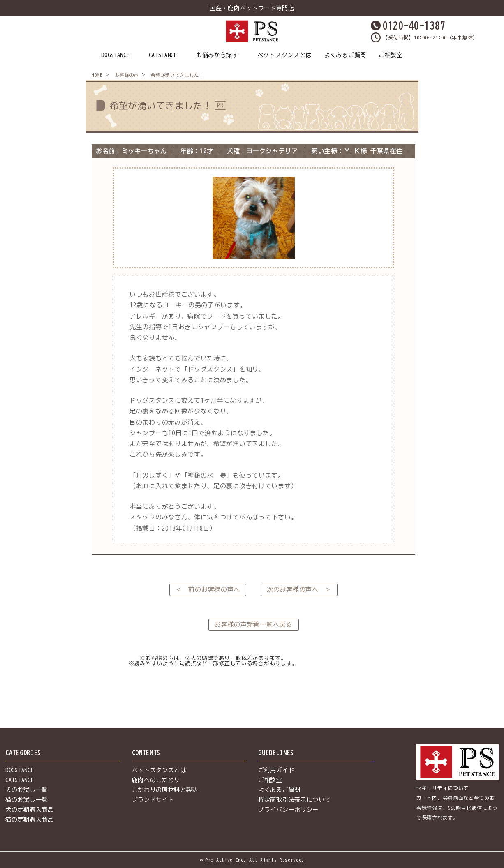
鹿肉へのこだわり (156, 780)
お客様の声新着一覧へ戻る (253, 624)
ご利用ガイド (276, 770)
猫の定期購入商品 (30, 820)
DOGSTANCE (115, 55)
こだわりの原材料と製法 (165, 790)
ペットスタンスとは (284, 55)
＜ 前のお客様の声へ (208, 590)
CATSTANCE (163, 55)
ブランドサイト (153, 800)
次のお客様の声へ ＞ (299, 590)
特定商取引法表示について (294, 800)
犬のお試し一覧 (27, 790)
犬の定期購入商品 (30, 810)
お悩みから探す (217, 55)
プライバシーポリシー (288, 810)
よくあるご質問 (345, 55)
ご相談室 (391, 55)
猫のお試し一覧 (27, 800)
